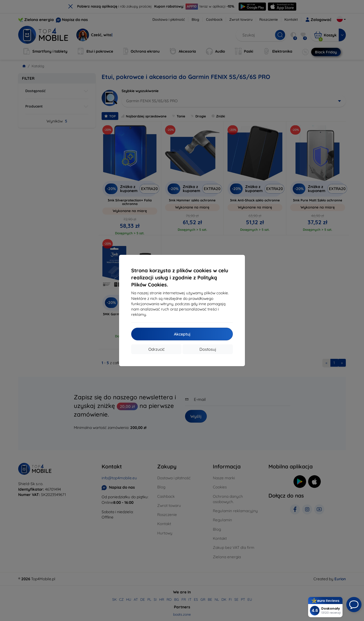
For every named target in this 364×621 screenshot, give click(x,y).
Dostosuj (208, 349)
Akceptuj (182, 334)
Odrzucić (156, 349)
